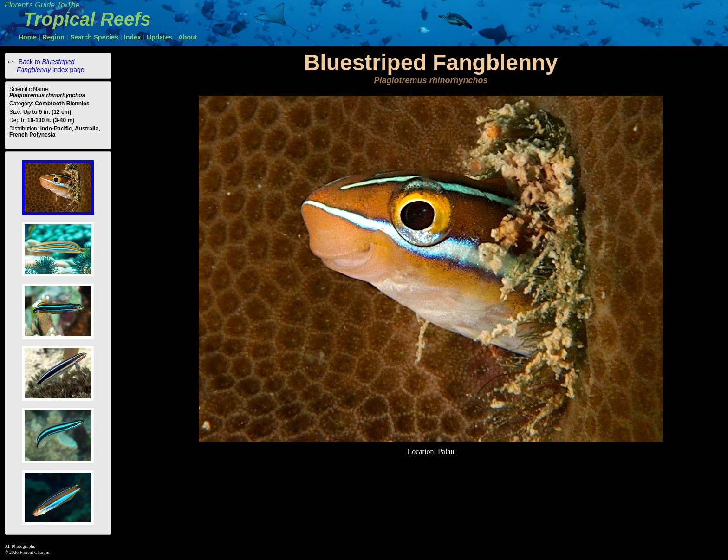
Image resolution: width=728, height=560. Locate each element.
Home (28, 37)
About (188, 37)
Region (53, 37)
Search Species (94, 37)
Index (133, 37)
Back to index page (51, 66)
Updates (159, 37)
